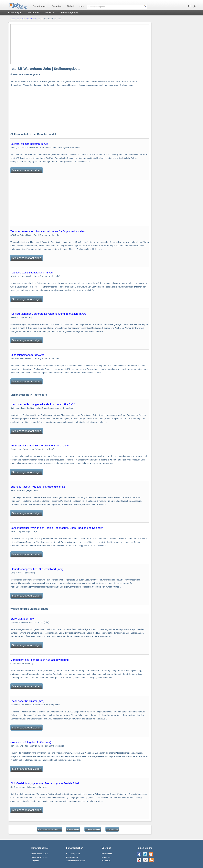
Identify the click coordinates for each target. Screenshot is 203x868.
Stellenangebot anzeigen (27, 170)
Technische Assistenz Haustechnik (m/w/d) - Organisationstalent (48, 231)
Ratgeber (35, 861)
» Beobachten (112, 829)
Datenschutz (107, 854)
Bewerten (57, 6)
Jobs (82, 6)
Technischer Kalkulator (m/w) (27, 701)
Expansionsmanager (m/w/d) (27, 355)
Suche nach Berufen (39, 854)
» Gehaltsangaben (93, 829)
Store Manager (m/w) (23, 619)
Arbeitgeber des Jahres (76, 861)
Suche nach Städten (39, 857)
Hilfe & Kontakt (72, 857)
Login (192, 6)
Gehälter (50, 13)
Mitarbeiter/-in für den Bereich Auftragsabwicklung (40, 660)
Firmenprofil (33, 13)
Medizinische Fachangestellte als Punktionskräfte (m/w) (43, 404)
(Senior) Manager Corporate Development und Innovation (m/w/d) (49, 314)
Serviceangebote (73, 854)
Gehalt (70, 6)
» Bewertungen (73, 829)
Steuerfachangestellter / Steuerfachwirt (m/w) (37, 569)
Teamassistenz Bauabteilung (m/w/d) (32, 273)
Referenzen (106, 857)
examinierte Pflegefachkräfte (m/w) (31, 742)
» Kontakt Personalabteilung (50, 829)
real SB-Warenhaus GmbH (26, 19)
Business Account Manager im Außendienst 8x (38, 487)
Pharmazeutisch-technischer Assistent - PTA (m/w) (40, 446)
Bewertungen (40, 6)
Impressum (106, 861)
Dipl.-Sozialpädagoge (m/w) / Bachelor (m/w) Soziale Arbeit (45, 783)
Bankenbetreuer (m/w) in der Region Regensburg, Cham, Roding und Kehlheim (57, 528)
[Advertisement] (80, 44)
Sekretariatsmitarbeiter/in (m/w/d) (30, 144)
